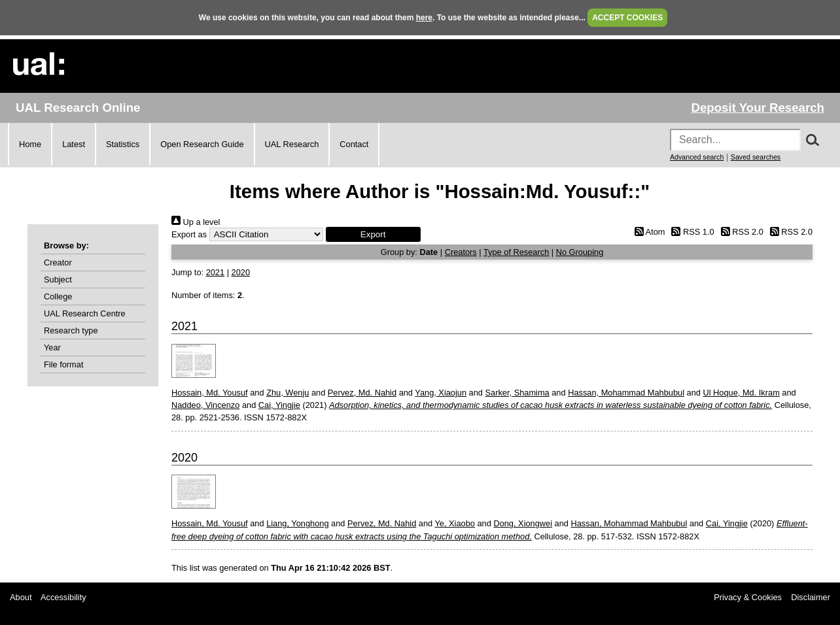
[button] (373, 234)
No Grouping (580, 252)
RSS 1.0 (691, 232)
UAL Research (292, 144)
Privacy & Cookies (748, 597)
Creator (58, 262)
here (424, 18)
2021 (215, 272)
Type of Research (516, 252)
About (21, 597)
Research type (71, 330)
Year (52, 347)
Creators (461, 252)
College (58, 296)
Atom (647, 232)
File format (63, 364)
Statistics (123, 144)
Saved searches (756, 157)
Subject (58, 279)
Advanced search (697, 157)
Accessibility (63, 597)
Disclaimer (811, 597)
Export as (189, 234)
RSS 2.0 (740, 232)
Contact (354, 144)
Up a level (196, 222)
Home (30, 144)
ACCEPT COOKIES (627, 18)
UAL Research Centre (85, 313)
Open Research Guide (202, 144)
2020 (241, 272)
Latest (74, 144)
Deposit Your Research (758, 108)
